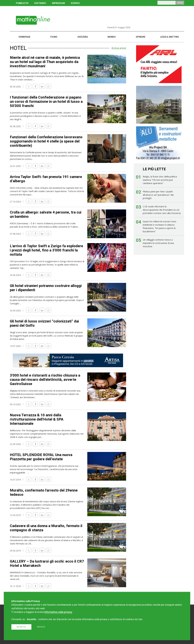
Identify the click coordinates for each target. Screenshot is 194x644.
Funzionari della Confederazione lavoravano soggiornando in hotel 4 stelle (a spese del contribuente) (46, 141)
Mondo (112, 37)
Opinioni (140, 37)
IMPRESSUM (58, 3)
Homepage (24, 37)
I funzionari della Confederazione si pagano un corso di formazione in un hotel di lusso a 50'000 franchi (46, 102)
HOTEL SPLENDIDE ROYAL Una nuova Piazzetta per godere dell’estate (41, 457)
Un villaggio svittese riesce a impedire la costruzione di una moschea (158, 243)
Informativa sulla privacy (58, 612)
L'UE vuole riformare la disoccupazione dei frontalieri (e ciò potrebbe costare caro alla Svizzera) (162, 210)
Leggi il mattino (170, 37)
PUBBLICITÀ (22, 3)
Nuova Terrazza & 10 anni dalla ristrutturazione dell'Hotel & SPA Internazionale (37, 419)
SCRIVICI (75, 3)
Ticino (54, 37)
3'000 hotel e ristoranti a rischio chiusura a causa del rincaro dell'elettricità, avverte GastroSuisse (45, 380)
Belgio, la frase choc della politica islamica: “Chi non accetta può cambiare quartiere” (160, 180)
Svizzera (83, 37)
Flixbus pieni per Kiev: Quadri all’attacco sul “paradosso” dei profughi (158, 195)
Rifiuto (41, 627)
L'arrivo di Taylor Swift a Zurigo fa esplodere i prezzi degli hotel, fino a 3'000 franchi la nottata (46, 250)
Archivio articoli (119, 48)
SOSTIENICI (40, 3)
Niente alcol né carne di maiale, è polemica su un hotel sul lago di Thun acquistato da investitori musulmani (45, 62)
